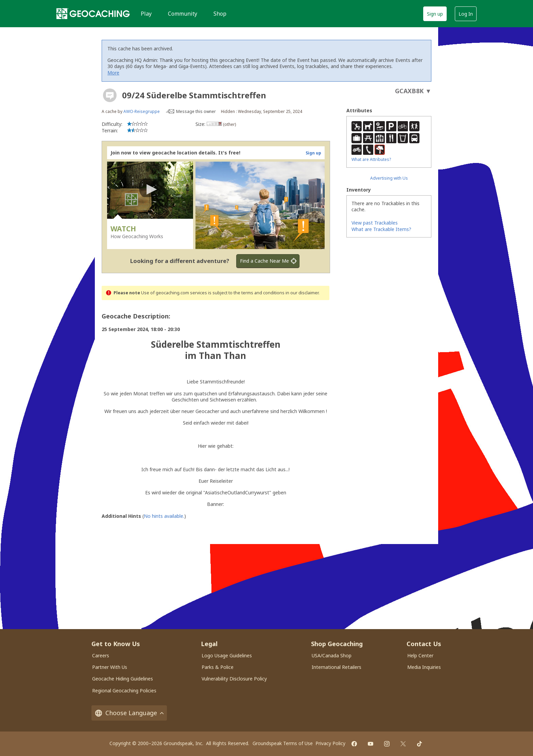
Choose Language (129, 713)
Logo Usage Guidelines (227, 655)
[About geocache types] (110, 95)
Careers (101, 655)
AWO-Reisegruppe (142, 111)
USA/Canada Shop (332, 655)
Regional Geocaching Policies (124, 691)
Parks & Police (218, 667)
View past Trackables (375, 223)
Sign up (435, 14)
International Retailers (337, 667)
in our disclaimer (302, 293)
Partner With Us (110, 667)
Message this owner (196, 111)
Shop (220, 14)
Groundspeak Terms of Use (283, 743)
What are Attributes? (371, 159)
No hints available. (164, 516)
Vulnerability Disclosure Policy (234, 679)
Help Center (420, 655)
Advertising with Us (389, 178)
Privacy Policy (330, 743)
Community (183, 14)
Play (146, 14)
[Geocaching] (93, 14)
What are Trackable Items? (381, 229)
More (113, 73)
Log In (466, 14)
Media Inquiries (424, 667)
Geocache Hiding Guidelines (123, 679)
